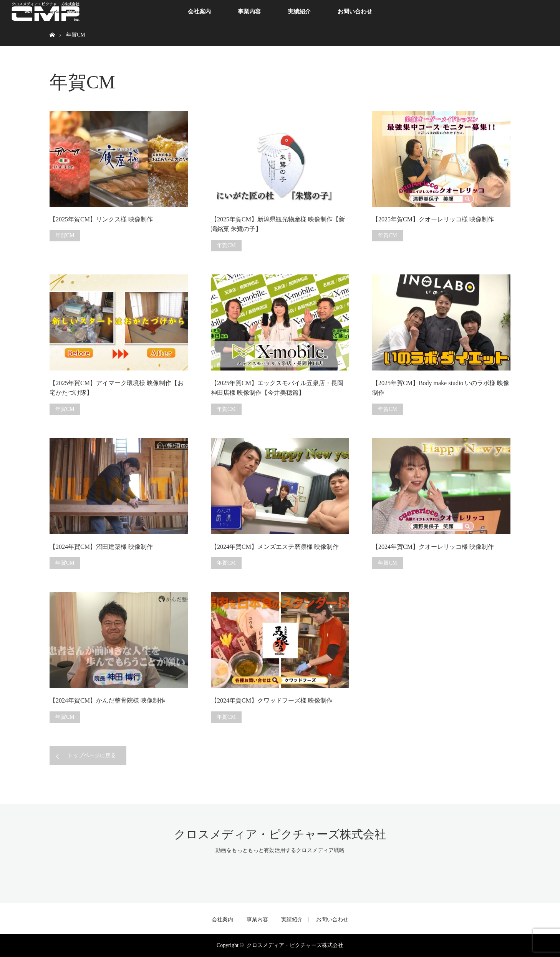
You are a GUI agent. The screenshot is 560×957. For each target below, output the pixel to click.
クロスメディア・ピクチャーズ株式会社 (280, 834)
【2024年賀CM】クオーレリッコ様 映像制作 (433, 547)
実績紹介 (299, 12)
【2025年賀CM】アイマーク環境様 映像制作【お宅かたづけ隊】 (117, 388)
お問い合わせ (355, 12)
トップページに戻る (92, 755)
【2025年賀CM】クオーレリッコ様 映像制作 (433, 219)
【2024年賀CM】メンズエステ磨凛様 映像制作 (275, 547)
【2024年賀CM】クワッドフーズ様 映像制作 (272, 700)
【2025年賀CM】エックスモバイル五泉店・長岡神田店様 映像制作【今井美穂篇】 (277, 388)
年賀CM (65, 235)
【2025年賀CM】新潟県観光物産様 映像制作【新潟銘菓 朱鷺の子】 (278, 224)
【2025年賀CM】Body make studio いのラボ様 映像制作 (441, 388)
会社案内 (199, 12)
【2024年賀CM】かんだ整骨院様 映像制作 (107, 700)
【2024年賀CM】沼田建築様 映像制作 (101, 547)
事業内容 (249, 12)
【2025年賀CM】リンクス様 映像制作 (101, 219)
